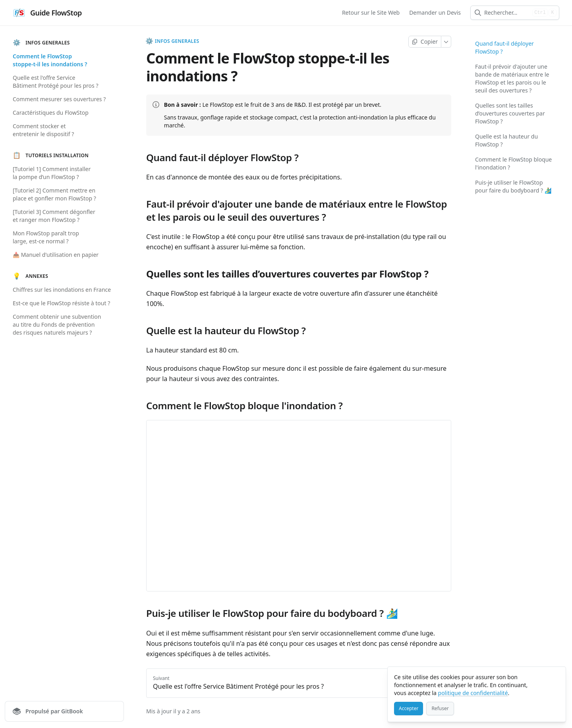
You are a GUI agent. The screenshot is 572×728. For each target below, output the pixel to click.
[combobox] (507, 13)
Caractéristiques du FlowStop (51, 113)
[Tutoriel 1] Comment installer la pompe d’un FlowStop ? (52, 173)
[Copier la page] (425, 42)
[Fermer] (556, 676)
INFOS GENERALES (173, 41)
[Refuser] (440, 709)
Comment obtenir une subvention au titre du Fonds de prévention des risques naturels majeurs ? (57, 325)
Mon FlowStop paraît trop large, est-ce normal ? (46, 237)
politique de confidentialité (473, 693)
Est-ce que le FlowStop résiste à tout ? (61, 303)
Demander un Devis (435, 13)
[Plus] (446, 42)
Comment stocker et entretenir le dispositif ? (43, 130)
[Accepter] (409, 709)
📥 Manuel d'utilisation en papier (56, 255)
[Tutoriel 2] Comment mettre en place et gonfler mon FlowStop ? (54, 194)
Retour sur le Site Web (371, 13)
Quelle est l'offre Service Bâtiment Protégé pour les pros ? (56, 82)
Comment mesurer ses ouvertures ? (59, 99)
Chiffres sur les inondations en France (62, 290)
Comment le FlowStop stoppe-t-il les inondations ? (50, 60)
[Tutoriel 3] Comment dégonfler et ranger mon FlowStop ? (54, 216)
